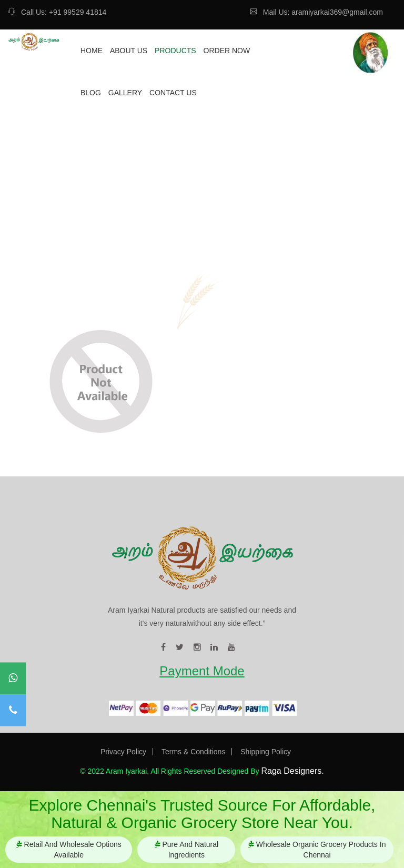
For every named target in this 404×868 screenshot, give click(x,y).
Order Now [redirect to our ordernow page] (227, 51)
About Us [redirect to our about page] (129, 51)
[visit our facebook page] (163, 647)
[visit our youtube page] (231, 647)
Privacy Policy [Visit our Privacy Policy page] (123, 752)
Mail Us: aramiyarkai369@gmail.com (316, 12)
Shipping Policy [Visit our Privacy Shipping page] (266, 752)
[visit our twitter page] (180, 647)
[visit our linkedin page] (214, 647)
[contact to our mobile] (13, 710)
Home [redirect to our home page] (92, 51)
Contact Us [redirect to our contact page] (173, 93)
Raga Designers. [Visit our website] (292, 771)
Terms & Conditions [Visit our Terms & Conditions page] (193, 752)
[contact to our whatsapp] (13, 679)
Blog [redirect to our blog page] (91, 93)
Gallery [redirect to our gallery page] (125, 93)
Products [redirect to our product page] (175, 51)
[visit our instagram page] (197, 647)
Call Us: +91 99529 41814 (57, 12)
